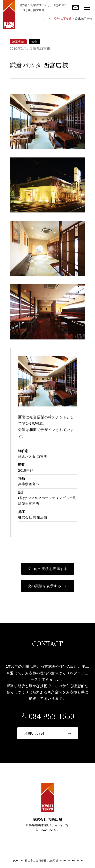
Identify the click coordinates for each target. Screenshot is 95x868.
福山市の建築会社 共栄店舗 (9, 14)
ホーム (47, 19)
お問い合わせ (76, 8)
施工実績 (18, 42)
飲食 (34, 42)
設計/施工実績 (63, 19)
